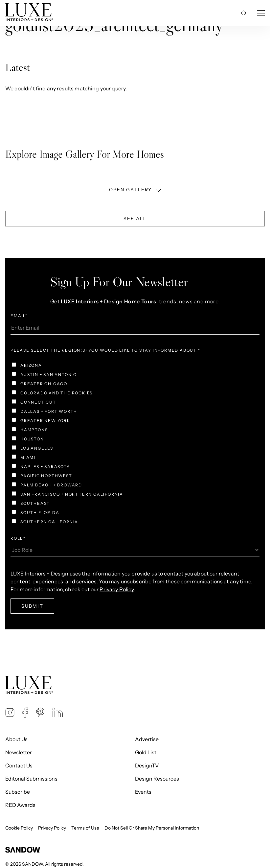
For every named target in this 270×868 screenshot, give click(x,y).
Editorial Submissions (31, 779)
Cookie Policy (19, 828)
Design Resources (157, 779)
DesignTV (147, 765)
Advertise (147, 739)
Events (143, 792)
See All (135, 219)
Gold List (146, 752)
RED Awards (20, 805)
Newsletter (19, 752)
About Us (16, 739)
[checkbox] (135, 444)
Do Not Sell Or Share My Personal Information (152, 828)
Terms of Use (85, 828)
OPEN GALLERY (136, 190)
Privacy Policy (117, 589)
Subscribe (18, 792)
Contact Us (19, 765)
